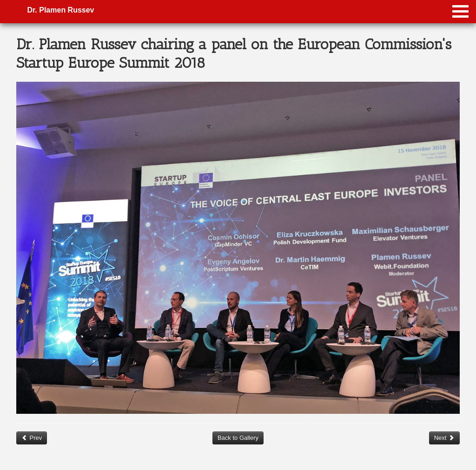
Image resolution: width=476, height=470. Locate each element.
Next (444, 438)
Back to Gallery (238, 438)
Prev (32, 438)
